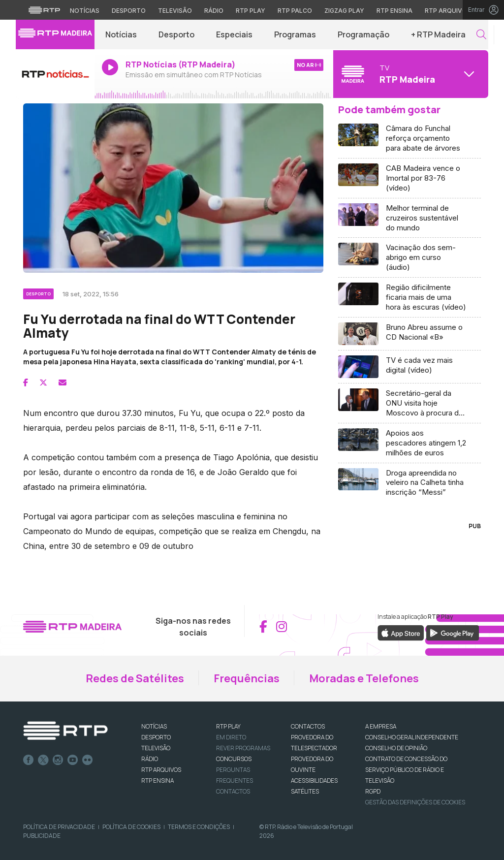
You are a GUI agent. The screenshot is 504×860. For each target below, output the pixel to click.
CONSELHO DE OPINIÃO (396, 748)
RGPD (373, 791)
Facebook (29, 760)
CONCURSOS (234, 759)
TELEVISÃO (156, 748)
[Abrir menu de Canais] (409, 74)
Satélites (305, 791)
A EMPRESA (381, 726)
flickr (88, 760)
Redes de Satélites (135, 678)
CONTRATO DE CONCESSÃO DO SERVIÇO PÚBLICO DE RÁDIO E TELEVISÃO (406, 770)
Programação (363, 34)
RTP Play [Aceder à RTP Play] (251, 11)
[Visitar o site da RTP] (44, 10)
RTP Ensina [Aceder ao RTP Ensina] (394, 11)
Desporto (176, 34)
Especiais (234, 34)
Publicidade (42, 836)
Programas (295, 34)
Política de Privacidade (59, 827)
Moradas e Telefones (364, 678)
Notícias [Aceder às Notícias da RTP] (85, 11)
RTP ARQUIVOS (161, 770)
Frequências (247, 678)
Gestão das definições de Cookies (415, 802)
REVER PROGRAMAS (243, 748)
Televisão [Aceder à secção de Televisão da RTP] (175, 11)
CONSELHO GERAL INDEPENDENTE (412, 737)
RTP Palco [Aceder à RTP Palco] (295, 11)
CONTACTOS (308, 726)
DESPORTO (156, 737)
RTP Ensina (157, 780)
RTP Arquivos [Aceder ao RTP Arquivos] (448, 11)
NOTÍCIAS (154, 726)
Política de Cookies (131, 827)
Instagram (58, 760)
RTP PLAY (228, 726)
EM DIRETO (231, 737)
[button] (481, 35)
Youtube (73, 760)
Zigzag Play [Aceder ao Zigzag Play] (344, 11)
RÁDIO (150, 759)
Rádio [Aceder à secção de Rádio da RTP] (214, 11)
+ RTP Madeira (438, 34)
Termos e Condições (199, 827)
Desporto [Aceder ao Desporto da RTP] (129, 11)
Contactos (233, 791)
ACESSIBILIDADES (314, 780)
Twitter (43, 760)
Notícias (121, 34)
